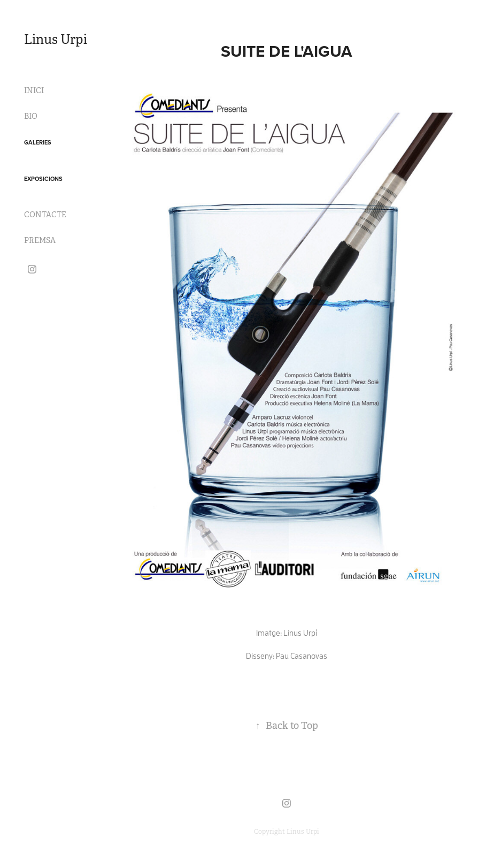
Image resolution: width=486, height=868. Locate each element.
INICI (34, 90)
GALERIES (38, 142)
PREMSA (40, 240)
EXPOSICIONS (43, 179)
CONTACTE (45, 215)
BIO (31, 116)
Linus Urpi (56, 40)
